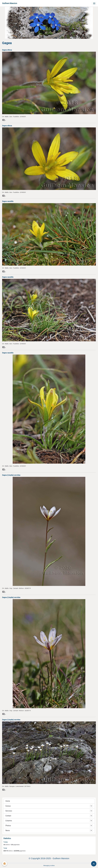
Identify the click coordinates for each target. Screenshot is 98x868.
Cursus (8, 806)
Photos (8, 826)
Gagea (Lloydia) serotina (11, 475)
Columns (9, 821)
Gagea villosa (7, 50)
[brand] (10, 3)
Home (8, 801)
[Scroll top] (94, 864)
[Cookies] (5, 864)
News (8, 830)
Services (9, 811)
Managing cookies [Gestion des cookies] (49, 866)
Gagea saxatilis (8, 201)
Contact (8, 816)
